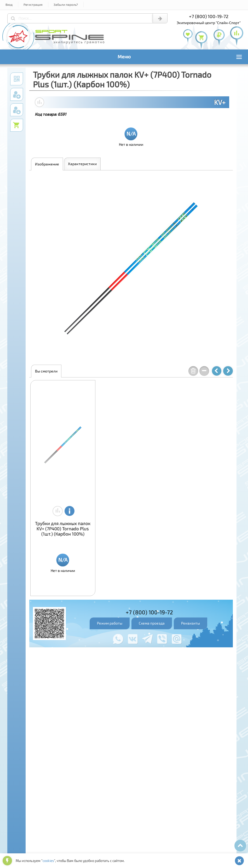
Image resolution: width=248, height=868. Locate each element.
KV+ (220, 102)
